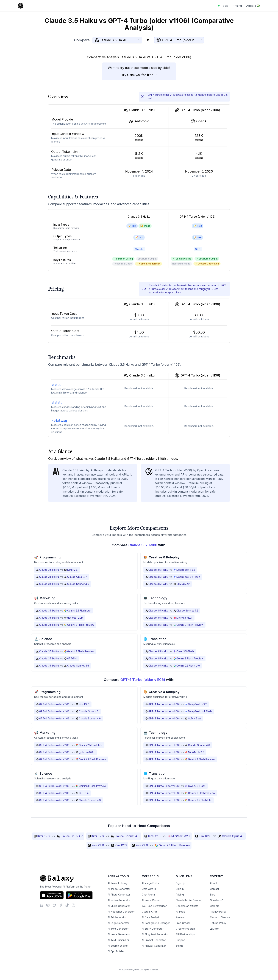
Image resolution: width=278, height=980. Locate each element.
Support (181, 940)
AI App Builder (116, 951)
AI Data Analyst (150, 917)
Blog (213, 895)
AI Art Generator (117, 917)
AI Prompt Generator (154, 940)
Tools (225, 6)
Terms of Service (220, 917)
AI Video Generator (119, 900)
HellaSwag (59, 421)
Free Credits (183, 923)
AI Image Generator (119, 889)
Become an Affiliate (187, 906)
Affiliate (253, 6)
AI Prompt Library (118, 883)
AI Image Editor (151, 883)
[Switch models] (148, 40)
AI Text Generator (118, 929)
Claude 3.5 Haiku (133, 57)
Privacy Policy (218, 912)
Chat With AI (149, 889)
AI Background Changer (156, 923)
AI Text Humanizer (118, 940)
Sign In (180, 889)
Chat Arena (148, 895)
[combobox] (117, 40)
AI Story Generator (153, 929)
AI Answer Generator (154, 946)
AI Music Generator (119, 906)
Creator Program (186, 929)
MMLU (56, 385)
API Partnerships (185, 934)
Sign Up (180, 883)
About (213, 883)
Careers (215, 906)
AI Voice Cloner (151, 900)
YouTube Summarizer (154, 906)
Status (179, 946)
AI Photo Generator (119, 895)
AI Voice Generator (119, 934)
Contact (214, 889)
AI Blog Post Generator (155, 934)
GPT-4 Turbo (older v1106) (172, 57)
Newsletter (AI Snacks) (189, 900)
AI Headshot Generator (121, 912)
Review (180, 917)
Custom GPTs (150, 912)
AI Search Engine (118, 946)
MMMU (57, 403)
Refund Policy (218, 923)
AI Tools (181, 912)
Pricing (237, 6)
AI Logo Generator (119, 923)
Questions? (216, 900)
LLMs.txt (215, 929)
